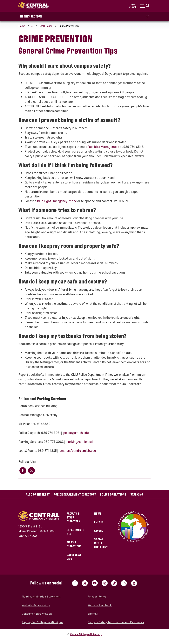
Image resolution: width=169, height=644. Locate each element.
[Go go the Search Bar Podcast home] (134, 583)
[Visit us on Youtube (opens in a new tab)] (95, 583)
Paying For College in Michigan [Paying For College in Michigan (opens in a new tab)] (42, 622)
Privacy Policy (97, 596)
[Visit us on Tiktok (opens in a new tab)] (114, 583)
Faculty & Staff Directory (74, 517)
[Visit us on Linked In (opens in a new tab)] (124, 583)
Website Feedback (100, 605)
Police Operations (113, 494)
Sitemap (93, 614)
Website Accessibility (36, 605)
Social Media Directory (101, 543)
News (98, 513)
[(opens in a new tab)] (23, 470)
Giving (99, 530)
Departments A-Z (76, 532)
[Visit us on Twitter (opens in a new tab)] (85, 583)
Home (22, 26)
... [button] (32, 26)
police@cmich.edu (76, 433)
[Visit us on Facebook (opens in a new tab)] (75, 583)
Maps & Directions (74, 544)
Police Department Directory (75, 494)
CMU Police (46, 26)
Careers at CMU (74, 557)
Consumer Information (37, 614)
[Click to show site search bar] (145, 6)
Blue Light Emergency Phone (57, 201)
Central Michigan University (86, 634)
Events (99, 522)
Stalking (137, 494)
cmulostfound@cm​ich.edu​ (78, 451)
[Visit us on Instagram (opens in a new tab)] (105, 583)
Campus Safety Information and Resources (116, 622)
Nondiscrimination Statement (41, 596)
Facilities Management (104, 147)
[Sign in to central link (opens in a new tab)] (133, 6)
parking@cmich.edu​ (80, 442)
